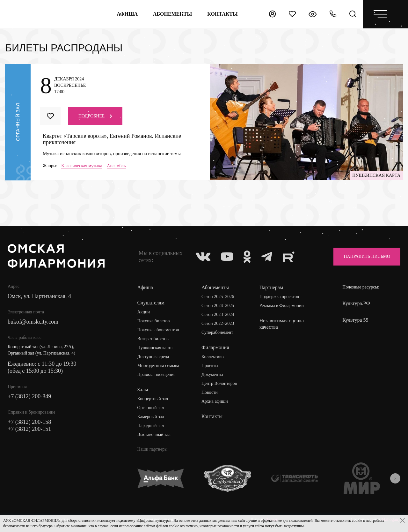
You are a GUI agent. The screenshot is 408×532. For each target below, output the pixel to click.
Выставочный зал (154, 435)
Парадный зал (151, 426)
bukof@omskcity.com (33, 322)
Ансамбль (116, 166)
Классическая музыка (82, 166)
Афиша (127, 14)
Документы (212, 375)
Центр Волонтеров (219, 383)
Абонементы (172, 14)
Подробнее (95, 116)
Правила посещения (157, 375)
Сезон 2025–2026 (218, 297)
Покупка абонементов (158, 330)
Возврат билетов (153, 339)
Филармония (215, 347)
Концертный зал (153, 399)
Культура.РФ (356, 303)
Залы (143, 390)
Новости (210, 392)
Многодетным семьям (158, 366)
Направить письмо (367, 256)
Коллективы (213, 357)
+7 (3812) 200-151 (29, 429)
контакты (222, 14)
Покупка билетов (154, 321)
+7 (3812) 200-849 (29, 396)
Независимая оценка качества (282, 324)
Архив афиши (215, 401)
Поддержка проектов (279, 297)
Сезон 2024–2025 (218, 306)
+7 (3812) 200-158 (29, 422)
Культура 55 (355, 320)
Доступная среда (153, 357)
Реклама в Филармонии (282, 306)
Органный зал (151, 408)
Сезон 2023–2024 (218, 315)
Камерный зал (151, 417)
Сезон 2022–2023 (218, 323)
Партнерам (271, 287)
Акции (144, 312)
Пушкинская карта (155, 348)
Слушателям (151, 303)
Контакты (212, 416)
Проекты (210, 366)
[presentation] (395, 478)
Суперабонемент (217, 332)
